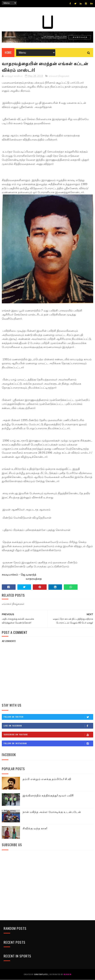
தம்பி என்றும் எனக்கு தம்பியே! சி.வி (47, 779)
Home (8, 53)
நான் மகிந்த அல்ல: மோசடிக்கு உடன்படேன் (52, 812)
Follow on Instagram (48, 744)
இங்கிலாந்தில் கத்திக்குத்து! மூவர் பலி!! (48, 796)
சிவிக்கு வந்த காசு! (35, 828)
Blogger (67, 974)
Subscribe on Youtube (48, 735)
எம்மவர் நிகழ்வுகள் (59, 76)
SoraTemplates (41, 974)
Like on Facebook (48, 726)
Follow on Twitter (48, 717)
